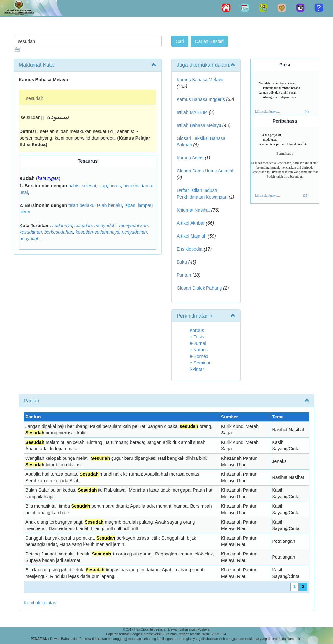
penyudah (30, 239)
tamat (148, 186)
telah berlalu (109, 205)
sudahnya (62, 226)
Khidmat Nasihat (193, 210)
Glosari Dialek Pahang (199, 288)
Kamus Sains (190, 158)
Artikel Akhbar (191, 223)
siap (103, 186)
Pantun (184, 275)
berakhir (131, 186)
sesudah (35, 98)
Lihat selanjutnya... (267, 111)
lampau (145, 205)
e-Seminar (200, 363)
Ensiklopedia (189, 249)
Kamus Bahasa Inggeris (201, 99)
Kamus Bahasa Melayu (200, 80)
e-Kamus (199, 350)
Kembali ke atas (40, 603)
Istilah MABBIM (192, 112)
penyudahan (134, 232)
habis (74, 186)
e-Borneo (199, 356)
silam (25, 212)
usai (24, 192)
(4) (307, 111)
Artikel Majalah (192, 236)
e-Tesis (197, 337)
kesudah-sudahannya (98, 232)
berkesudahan (59, 232)
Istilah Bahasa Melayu (199, 125)
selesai (89, 186)
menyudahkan (133, 226)
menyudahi (106, 226)
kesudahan (31, 232)
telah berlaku (81, 205)
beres (115, 186)
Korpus (197, 330)
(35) (306, 195)
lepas (130, 205)
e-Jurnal (198, 343)
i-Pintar (197, 369)
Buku (182, 262)
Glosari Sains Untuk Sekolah (206, 171)
